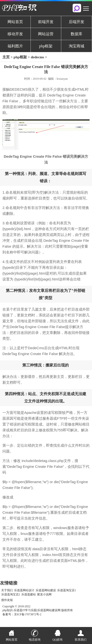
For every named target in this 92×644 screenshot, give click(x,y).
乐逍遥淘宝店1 (67, 590)
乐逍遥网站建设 (46, 590)
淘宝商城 (77, 46)
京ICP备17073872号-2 (28, 614)
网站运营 (46, 34)
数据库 (77, 34)
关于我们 (7, 590)
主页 (6, 57)
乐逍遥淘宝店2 (11, 594)
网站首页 (15, 22)
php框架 (46, 46)
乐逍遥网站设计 (24, 590)
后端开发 (77, 22)
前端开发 (46, 22)
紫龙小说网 (44, 594)
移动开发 (15, 34)
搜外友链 (7, 600)
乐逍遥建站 (29, 594)
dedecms (37, 57)
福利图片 (15, 46)
